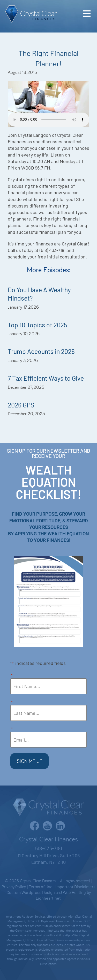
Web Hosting (74, 892)
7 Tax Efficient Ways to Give (46, 378)
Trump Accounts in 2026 (41, 351)
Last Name (12, 702)
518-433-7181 (49, 848)
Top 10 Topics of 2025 (38, 325)
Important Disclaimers (75, 887)
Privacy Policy (14, 887)
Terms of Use (41, 887)
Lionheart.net (48, 898)
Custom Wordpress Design (31, 892)
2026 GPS (21, 405)
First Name (12, 676)
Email (12, 729)
